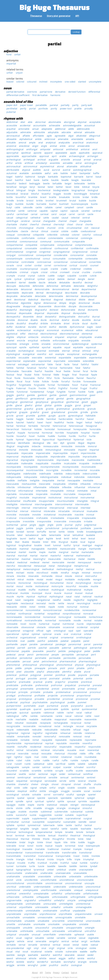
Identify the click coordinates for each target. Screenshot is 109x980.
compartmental (15, 245)
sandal (36, 767)
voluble (59, 952)
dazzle (42, 282)
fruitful (93, 388)
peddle (97, 651)
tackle (69, 825)
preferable (27, 685)
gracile (39, 409)
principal (11, 692)
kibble (71, 532)
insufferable (30, 501)
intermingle (13, 508)
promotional (67, 696)
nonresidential (32, 617)
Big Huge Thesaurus (55, 7)
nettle (61, 603)
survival (26, 822)
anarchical (78, 143)
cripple (35, 272)
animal (53, 146)
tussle (41, 866)
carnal (34, 214)
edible (79, 330)
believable (79, 183)
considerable (61, 255)
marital (75, 552)
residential (36, 747)
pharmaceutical (68, 661)
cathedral (35, 218)
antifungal (32, 149)
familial (20, 368)
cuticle (93, 276)
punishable (30, 706)
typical (10, 870)
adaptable (47, 129)
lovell (47, 545)
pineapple (40, 668)
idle (49, 443)
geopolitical (57, 402)
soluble (25, 795)
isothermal (12, 525)
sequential (22, 781)
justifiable (86, 528)
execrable (37, 358)
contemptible (75, 259)
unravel (98, 914)
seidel (62, 774)
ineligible (35, 480)
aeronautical (13, 136)
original (54, 637)
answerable (84, 146)
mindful (65, 573)
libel (17, 542)
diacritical (46, 300)
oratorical (76, 634)
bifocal (10, 190)
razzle (10, 719)
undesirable (60, 887)
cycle (9, 279)
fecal (58, 371)
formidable (63, 385)
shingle (45, 784)
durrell (43, 327)
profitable (40, 696)
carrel (72, 214)
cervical (36, 221)
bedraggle (35, 183)
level (83, 539)
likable (26, 542)
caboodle (28, 207)
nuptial (56, 624)
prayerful (60, 682)
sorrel (47, 795)
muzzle (10, 597)
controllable (28, 262)
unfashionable (73, 894)
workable (56, 962)
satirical (46, 767)
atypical (26, 170)
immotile (23, 450)
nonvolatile (65, 620)
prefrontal (56, 685)
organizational (28, 637)
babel (74, 173)
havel (40, 422)
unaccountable (14, 873)
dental (75, 289)
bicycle (96, 187)
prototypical (25, 699)
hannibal (51, 419)
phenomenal (13, 665)
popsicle (83, 675)
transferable (53, 853)
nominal (84, 607)
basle (36, 180)
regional (25, 733)
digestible (26, 303)
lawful (32, 539)
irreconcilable (26, 518)
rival (36, 757)
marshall (22, 556)
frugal (84, 388)
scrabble (24, 771)
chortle (89, 224)
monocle (11, 583)
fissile (17, 378)
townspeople (93, 846)
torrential (70, 846)
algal (71, 136)
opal (71, 631)
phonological (47, 665)
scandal (67, 767)
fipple (94, 375)
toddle (82, 842)
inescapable (74, 480)
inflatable (54, 487)
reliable (10, 736)
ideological (38, 443)
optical (25, 634)
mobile (30, 579)
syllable (10, 825)
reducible (65, 730)
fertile (94, 371)
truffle (31, 863)
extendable (74, 361)
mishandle (47, 576)
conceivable (31, 248)
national (87, 597)
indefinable (45, 474)
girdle (9, 405)
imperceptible (60, 453)
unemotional (13, 890)
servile (63, 781)
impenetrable (43, 453)
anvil (95, 149)
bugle (9, 204)
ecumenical (67, 330)
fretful (52, 388)
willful (72, 958)
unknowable (42, 907)
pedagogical (75, 651)
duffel (9, 327)
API (77, 16)
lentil (66, 539)
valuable (40, 938)
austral (66, 170)
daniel (91, 279)
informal (11, 491)
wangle (21, 955)
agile (49, 136)
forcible (77, 381)
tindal (22, 842)
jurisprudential (70, 528)
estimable (54, 351)
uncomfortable (49, 880)
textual (52, 835)
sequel (10, 781)
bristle (20, 201)
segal (53, 774)
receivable (32, 723)
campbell (69, 207)
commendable (56, 238)
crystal (31, 276)
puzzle (89, 706)
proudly (89, 109)
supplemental (39, 818)
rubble (10, 760)
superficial (82, 815)
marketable (88, 552)
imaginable (23, 446)
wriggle (10, 965)
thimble (36, 839)
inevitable (88, 480)
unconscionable (85, 880)
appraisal (97, 153)
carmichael (22, 214)
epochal (46, 347)
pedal (87, 651)
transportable (63, 856)
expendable (80, 358)
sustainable (69, 822)
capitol (64, 211)
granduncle (79, 409)
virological (81, 948)
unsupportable (74, 928)
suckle (33, 815)
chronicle (11, 228)
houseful (21, 436)
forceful (65, 381)
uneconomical (93, 887)
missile (68, 576)
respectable (65, 747)
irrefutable (42, 518)
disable (96, 303)
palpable (76, 641)
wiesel (53, 958)
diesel (91, 300)
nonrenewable (14, 617)
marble (52, 552)
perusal (27, 661)
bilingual (21, 190)
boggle (57, 194)
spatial (21, 798)
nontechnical (96, 617)
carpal (63, 214)
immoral (92, 446)
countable (12, 269)
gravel (45, 412)
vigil (29, 948)
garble (53, 395)
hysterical (79, 440)
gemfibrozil (22, 399)
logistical (11, 545)
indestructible (90, 474)
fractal (84, 385)
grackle (50, 409)
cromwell (65, 272)
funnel (72, 392)
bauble (55, 180)
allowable (11, 139)
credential (75, 269)
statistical (52, 805)
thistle (46, 839)
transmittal (30, 856)
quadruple (25, 709)
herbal (10, 426)
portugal (20, 678)
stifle (28, 808)
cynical (51, 279)
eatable (10, 330)
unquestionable (83, 914)
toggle (91, 842)
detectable (40, 296)
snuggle (65, 791)
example (60, 354)
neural (70, 603)
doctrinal (54, 320)
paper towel (26, 105)
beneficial (11, 187)
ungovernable (14, 900)
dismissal (11, 313)
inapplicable (42, 463)
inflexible (67, 487)
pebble (62, 651)
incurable (95, 470)
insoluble (24, 498)
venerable (41, 941)
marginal (64, 552)
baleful (19, 177)
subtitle (89, 812)
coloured (32, 82)
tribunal (40, 859)
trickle (51, 859)
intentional (26, 504)
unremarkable (14, 921)
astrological (91, 163)
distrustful (84, 317)
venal (30, 941)
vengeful (54, 941)
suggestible (45, 815)
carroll (81, 214)
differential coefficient (18, 95)
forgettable (25, 385)
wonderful (43, 962)
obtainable (54, 627)
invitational (50, 515)
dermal (40, 293)
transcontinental (34, 853)
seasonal (11, 774)
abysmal (82, 122)
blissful (35, 194)
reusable (72, 750)
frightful (63, 388)
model (49, 579)
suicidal (58, 815)
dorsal (97, 320)
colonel (76, 235)
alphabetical (26, 139)
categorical (22, 218)
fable (50, 364)
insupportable (46, 501)
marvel (44, 556)
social (87, 791)
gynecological (76, 416)
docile (44, 320)
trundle (54, 863)
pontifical (60, 675)
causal (65, 218)
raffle (24, 716)
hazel (49, 422)
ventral (65, 941)
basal (98, 177)
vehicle (21, 941)
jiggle (42, 525)
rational (78, 716)
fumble (10, 392)
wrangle (82, 962)
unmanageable (84, 907)
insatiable (56, 494)
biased (10, 82)
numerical (44, 624)
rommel (54, 757)
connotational (26, 255)
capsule (74, 211)
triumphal (88, 859)
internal (26, 508)
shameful (23, 784)
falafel (95, 364)
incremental (81, 470)
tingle (31, 842)
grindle (84, 412)
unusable (24, 934)
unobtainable (50, 911)
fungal (50, 392)
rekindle (78, 733)
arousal (77, 160)
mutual (89, 593)
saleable (93, 764)
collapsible (39, 235)
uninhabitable (33, 904)
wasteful (45, 955)
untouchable (43, 931)
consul (46, 259)
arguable (53, 160)
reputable (61, 743)
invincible (11, 515)
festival (10, 375)
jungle (39, 528)
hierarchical (13, 429)
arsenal (97, 160)
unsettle (11, 924)
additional (60, 129)
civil (86, 228)
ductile (94, 323)
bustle (94, 204)
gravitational (58, 412)
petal (36, 661)
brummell (61, 201)
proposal (11, 699)
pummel (82, 702)
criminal (24, 272)
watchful (57, 955)
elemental (87, 334)
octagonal (28, 631)
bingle (32, 190)
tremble (96, 856)
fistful (41, 378)
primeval (92, 689)
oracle (58, 634)
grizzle (10, 416)
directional (84, 303)
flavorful (91, 378)
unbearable (60, 876)
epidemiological (80, 344)
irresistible (29, 521)
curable (83, 276)
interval (24, 511)
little (53, 542)
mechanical (69, 559)
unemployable (30, 890)
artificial (29, 163)
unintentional (83, 904)
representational (33, 743)
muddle (22, 590)
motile (29, 586)
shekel (35, 784)
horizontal (33, 433)
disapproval (29, 306)
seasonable (92, 771)
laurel (23, 539)
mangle (82, 549)
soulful (70, 795)
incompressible (71, 467)
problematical (63, 692)
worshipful (69, 962)
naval (9, 600)
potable (66, 678)
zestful (65, 965)
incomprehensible (50, 467)
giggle (94, 402)
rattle (88, 716)
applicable (84, 153)
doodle (76, 320)
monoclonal (25, 583)
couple (44, 269)
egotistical (12, 334)
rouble (78, 757)
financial (84, 375)
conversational (78, 262)
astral (79, 163)
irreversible (60, 521)
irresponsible (44, 521)
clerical (35, 231)
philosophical (30, 665)
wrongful (33, 965)
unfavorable (13, 897)
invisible (37, 515)
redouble (37, 730)
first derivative (40, 95)
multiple (88, 590)
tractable (40, 849)
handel (30, 419)
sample (26, 767)
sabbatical (39, 764)
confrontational (15, 252)
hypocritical (49, 440)
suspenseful (54, 822)
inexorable (45, 484)
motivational (42, 586)
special (31, 798)
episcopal (11, 347)
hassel (90, 419)
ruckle (37, 760)
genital (60, 399)
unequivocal (92, 890)
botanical (95, 194)
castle (90, 214)
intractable (64, 511)
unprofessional (48, 914)
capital (54, 211)
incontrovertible (35, 470)
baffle (96, 173)
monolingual (40, 583)
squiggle (11, 805)
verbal (75, 941)
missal (59, 576)
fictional (46, 375)
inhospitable (57, 491)
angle (44, 146)
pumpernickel (14, 706)
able (30, 122)
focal (28, 381)
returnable (58, 750)
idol (55, 443)
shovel (55, 784)
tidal (89, 839)
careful (10, 214)
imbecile (36, 446)
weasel (81, 955)
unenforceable (49, 890)
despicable (12, 296)
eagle (90, 327)
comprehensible (84, 245)
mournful (71, 586)
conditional (46, 248)
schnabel (79, 767)
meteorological (31, 569)
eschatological (26, 351)
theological (89, 835)
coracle (10, 265)
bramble (33, 197)
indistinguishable (49, 477)
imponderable (58, 457)
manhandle (95, 549)
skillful (33, 791)
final (74, 375)
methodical (48, 569)
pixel (19, 672)
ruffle (65, 760)
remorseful (50, 736)
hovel (32, 436)
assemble (55, 163)
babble (64, 173)
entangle (24, 344)
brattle (53, 197)
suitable (69, 815)
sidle (25, 788)
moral (70, 583)
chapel (73, 221)
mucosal (11, 590)
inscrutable (70, 494)
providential (53, 699)
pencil (30, 655)
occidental (82, 627)
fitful (49, 378)
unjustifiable (26, 907)
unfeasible (28, 897)
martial (34, 556)
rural (9, 764)
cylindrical (29, 279)
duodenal (20, 327)
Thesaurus (36, 16)
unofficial (65, 911)
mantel (22, 552)
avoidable (37, 173)
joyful (78, 525)
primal (81, 689)
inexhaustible (29, 484)
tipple (58, 842)
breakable (64, 197)
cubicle (41, 276)
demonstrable (42, 289)
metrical (90, 569)
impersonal (12, 457)
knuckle (11, 535)
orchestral (12, 637)
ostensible (12, 641)
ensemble (12, 344)
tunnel (10, 866)
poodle (72, 675)
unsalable (30, 921)
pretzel (55, 689)
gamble (31, 395)
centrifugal (12, 221)
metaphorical (81, 566)
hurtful (82, 436)
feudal (28, 375)
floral (20, 381)
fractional (95, 385)
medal (81, 559)
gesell (85, 402)
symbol (21, 825)
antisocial (58, 149)
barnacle (79, 177)
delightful (92, 286)
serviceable (51, 781)
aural (46, 170)
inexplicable (59, 484)
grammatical (63, 409)
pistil (62, 668)
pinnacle (53, 668)
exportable (60, 361)
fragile (10, 388)
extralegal (23, 364)
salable (82, 764)
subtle (10, 815)
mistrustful (91, 576)
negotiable (12, 603)
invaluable (92, 511)
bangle (41, 177)
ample (32, 143)
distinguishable (67, 317)
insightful (11, 498)
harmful (80, 419)
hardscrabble (66, 419)
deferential (52, 286)
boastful (46, 194)
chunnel (51, 228)
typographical (23, 870)
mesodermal (24, 566)
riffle (91, 754)
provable (39, 699)
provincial (68, 699)
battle (45, 180)
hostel (96, 433)
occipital (95, 627)
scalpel (57, 767)
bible (77, 187)
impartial (11, 64)
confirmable (92, 248)
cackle (39, 207)
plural (87, 672)
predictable (12, 685)
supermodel (13, 818)
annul (71, 146)
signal (34, 788)
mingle (75, 573)
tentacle (90, 832)
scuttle (79, 771)
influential (80, 487)
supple (26, 818)
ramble (34, 716)
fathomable (13, 371)
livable (74, 542)
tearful (98, 829)
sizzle (92, 788)
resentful (87, 743)
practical (38, 682)
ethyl (96, 351)
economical (53, 330)
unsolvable (54, 924)
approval (44, 156)
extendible (88, 361)
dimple (63, 303)
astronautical (13, 166)
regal (86, 730)
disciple (72, 306)
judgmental (90, 525)
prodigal (11, 696)
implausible (42, 457)
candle (90, 207)
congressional (80, 252)
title (65, 842)
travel (76, 856)
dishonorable (68, 310)
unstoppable (13, 928)
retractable (32, 750)
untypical (11, 934)
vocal (25, 952)
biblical (86, 187)
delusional (26, 289)
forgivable (39, 385)
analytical (51, 143)
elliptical (21, 337)
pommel (48, 675)
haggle (20, 419)
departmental (89, 289)
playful (40, 672)
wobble (20, 962)
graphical (11, 412)
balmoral (30, 177)
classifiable (12, 231)
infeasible (86, 484)
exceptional (73, 354)
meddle (91, 559)
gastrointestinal (78, 395)
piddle (19, 668)
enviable (46, 344)
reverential (93, 750)
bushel (53, 204)
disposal (66, 313)
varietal (72, 938)
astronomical (30, 166)
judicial (10, 528)
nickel (32, 607)
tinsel (49, 842)
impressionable (45, 460)
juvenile (98, 528)
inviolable (24, 515)
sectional (43, 774)
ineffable (22, 480)
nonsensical (49, 617)
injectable (11, 494)
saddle (72, 764)
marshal (11, 556)
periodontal (26, 658)
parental (98, 644)
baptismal (66, 177)
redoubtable (51, 730)
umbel (50, 870)
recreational (45, 726)
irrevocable (75, 521)
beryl (32, 187)
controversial (44, 262)
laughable (12, 539)
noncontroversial (52, 610)
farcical (53, 368)
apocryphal (12, 153)
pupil (41, 706)
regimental (12, 733)
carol (54, 214)
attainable (72, 166)
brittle (39, 201)
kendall (20, 532)
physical (79, 665)
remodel (37, 736)
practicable (25, 682)
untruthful (90, 931)
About (35, 973)
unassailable (80, 873)
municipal (37, 593)
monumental (57, 583)
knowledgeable (94, 532)
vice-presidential (15, 948)
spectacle (53, 798)
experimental (13, 361)
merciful (11, 566)
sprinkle (83, 801)
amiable (90, 139)
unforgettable (78, 897)
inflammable (40, 487)
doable (34, 320)
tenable (69, 832)
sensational (40, 777)
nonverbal (50, 620)
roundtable (90, 757)
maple (42, 552)
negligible (92, 600)
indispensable (14, 477)
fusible (82, 392)
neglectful (79, 600)
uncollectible (31, 880)
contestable (92, 259)
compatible (31, 245)
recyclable (92, 726)
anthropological (15, 149)
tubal (74, 863)
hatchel (20, 422)
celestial (75, 218)
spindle (19, 801)
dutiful (53, 327)
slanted (82, 82)
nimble (42, 607)
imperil (74, 453)
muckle (94, 586)
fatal (78, 368)
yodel (43, 965)
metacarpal (40, 566)
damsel (71, 279)
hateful (31, 422)
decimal (89, 282)
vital (18, 952)
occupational (13, 631)
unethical (11, 894)
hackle (10, 419)
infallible (73, 484)
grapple (23, 412)
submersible (61, 812)
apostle (37, 153)
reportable (90, 740)
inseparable (85, 494)
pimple (28, 668)
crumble (97, 272)
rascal (68, 716)
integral (95, 501)
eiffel (23, 334)
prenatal (97, 685)
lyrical (76, 545)
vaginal (28, 938)
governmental (14, 409)
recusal (80, 726)
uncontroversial (54, 883)
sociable (77, 791)
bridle (95, 197)
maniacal (11, 552)
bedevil (23, 183)
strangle (61, 808)
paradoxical (47, 644)
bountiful (21, 197)
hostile (10, 436)
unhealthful (45, 900)
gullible (42, 416)
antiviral (85, 149)
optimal (36, 634)
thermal (25, 839)
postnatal (54, 678)
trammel (66, 849)
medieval (35, 562)
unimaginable (86, 900)
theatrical (75, 835)
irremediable (57, 518)
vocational (36, 952)
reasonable (75, 719)
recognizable (13, 726)
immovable (37, 450)
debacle (52, 282)
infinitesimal (24, 487)
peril (93, 655)
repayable (47, 740)
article (18, 163)
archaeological (77, 156)
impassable (12, 453)
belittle (91, 183)
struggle (11, 812)
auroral (56, 170)
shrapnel (66, 784)
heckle (70, 422)
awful (48, 173)
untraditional (75, 931)
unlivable (68, 907)
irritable (88, 521)
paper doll (12, 105)
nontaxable (80, 617)
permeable (55, 658)
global (38, 405)
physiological (93, 665)
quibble (65, 709)
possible (32, 678)
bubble (83, 201)
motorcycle (57, 586)
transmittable (14, 856)
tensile (80, 832)
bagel (9, 177)
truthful (65, 863)
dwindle (63, 327)
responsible (94, 747)
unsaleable (43, 921)
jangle (33, 525)
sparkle (10, 798)
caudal (55, 218)
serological (36, 781)
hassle (10, 422)
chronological (26, 228)
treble (86, 856)
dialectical (71, 300)
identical (11, 443)
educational (92, 330)
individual (66, 477)
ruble (28, 760)
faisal (75, 364)
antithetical (72, 149)
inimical (70, 491)
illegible (91, 443)
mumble (25, 593)
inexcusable (13, 484)
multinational (74, 590)
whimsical (21, 958)
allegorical (95, 136)
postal (43, 678)
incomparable (14, 467)
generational (37, 399)
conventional (61, 262)
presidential (43, 689)
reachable (21, 719)
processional (80, 692)
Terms (48, 973)
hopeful (11, 433)
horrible (60, 433)
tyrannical (39, 870)
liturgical (63, 542)
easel (98, 327)
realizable (46, 719)
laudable (91, 535)
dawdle (32, 282)
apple (73, 153)
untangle (90, 928)
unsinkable (39, 924)
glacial (19, 405)
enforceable (59, 341)
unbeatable (75, 876)
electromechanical (69, 334)
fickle (37, 375)
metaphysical (13, 569)
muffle (32, 590)
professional (25, 696)
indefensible (30, 474)
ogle (48, 631)
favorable (27, 371)
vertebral (45, 945)
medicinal (22, 562)
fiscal (9, 378)
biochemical (44, 190)
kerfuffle (42, 532)
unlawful (56, 907)
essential (41, 351)
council (84, 265)
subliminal (46, 812)
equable (57, 347)
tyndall (94, 866)
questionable (51, 709)
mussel (79, 593)
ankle (63, 146)
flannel (80, 378)
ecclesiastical (24, 330)
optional (47, 634)
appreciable (13, 156)
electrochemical (49, 334)
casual (10, 218)
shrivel (77, 784)
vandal (50, 938)
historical (26, 429)
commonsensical (29, 242)
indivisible (79, 477)
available (24, 173)
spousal (71, 801)
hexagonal (91, 426)
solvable (37, 795)
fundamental (37, 392)
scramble (36, 771)
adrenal (78, 132)
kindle (80, 532)
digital (37, 303)
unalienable (31, 873)
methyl (79, 569)
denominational (61, 289)
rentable (25, 740)
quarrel (37, 709)
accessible (12, 125)
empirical (72, 337)
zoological (76, 965)
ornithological (84, 637)
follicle (45, 381)
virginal (61, 948)
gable (100, 392)
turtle (32, 866)
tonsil (30, 846)
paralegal (61, 644)
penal (21, 655)
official (40, 631)
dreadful (33, 323)
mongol (97, 579)
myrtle (20, 597)
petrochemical (49, 661)
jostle (59, 525)
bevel (68, 187)
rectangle (68, 726)
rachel (70, 713)
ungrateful (30, 900)
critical (54, 272)
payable (26, 651)
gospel (87, 405)
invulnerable (65, 515)
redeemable (23, 730)
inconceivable (89, 467)
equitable (78, 347)
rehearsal (65, 733)
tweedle (62, 866)
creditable (12, 272)
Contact (65, 973)
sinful (52, 788)
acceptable (95, 122)
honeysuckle (80, 429)
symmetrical (34, 825)
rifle (98, 754)
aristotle (65, 160)
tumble (84, 863)
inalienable (27, 463)
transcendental (14, 853)
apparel (48, 153)
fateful (87, 368)
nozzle (32, 624)
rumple (85, 760)
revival (35, 754)
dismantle (93, 310)
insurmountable (65, 501)
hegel (79, 422)
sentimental (78, 777)
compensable (47, 245)
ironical (90, 515)
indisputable (31, 477)
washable (33, 955)
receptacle (45, 723)
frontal (74, 388)
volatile (48, 952)
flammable (68, 378)
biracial (24, 194)
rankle (59, 716)
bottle (10, 197)
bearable (86, 180)
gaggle (10, 395)
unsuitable (57, 928)
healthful (59, 422)
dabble (61, 279)
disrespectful (13, 317)
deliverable (12, 289)
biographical (78, 190)
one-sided (70, 82)
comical (41, 238)
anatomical (92, 143)
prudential (12, 702)
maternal (68, 556)
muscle (58, 593)
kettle (62, 532)
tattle (64, 829)
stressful (87, 808)
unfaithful (57, 894)
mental (98, 562)
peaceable (38, 651)
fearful (38, 371)
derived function (77, 92)
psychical (25, 702)
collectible (52, 235)
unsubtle (28, 928)
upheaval (79, 934)
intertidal (85, 508)
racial (79, 713)
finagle (66, 375)
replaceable (76, 740)
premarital (84, 685)
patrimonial (13, 651)
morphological (83, 583)
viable (85, 945)
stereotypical (88, 805)
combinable (13, 238)
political (23, 675)
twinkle (83, 866)
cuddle (51, 276)
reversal (11, 754)
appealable (61, 153)
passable (54, 648)
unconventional (73, 883)
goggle (68, 405)
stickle (19, 808)
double (10, 323)
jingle (50, 525)
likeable (36, 542)
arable (63, 156)
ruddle (46, 760)
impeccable (27, 453)
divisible (11, 320)
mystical (31, 597)
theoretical (12, 839)
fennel (77, 371)
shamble (11, 784)
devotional (20, 300)
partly (75, 105)
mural (48, 593)
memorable (58, 562)
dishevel (54, 310)
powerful (11, 682)
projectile (53, 696)
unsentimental (75, 921)
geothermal (73, 402)
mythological (56, 597)
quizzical (24, 713)
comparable (79, 242)
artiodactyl (41, 163)
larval (67, 535)
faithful (85, 364)
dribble (44, 323)
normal (88, 620)
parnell (21, 648)
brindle (10, 201)
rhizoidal (72, 754)
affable (26, 136)
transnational (46, 856)
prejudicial (70, 685)
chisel (70, 224)
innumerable (26, 494)
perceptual (82, 655)
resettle (11, 747)
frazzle (32, 388)
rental (36, 740)
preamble (73, 682)
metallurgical (64, 566)
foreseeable (90, 381)
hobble (38, 429)
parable (33, 644)
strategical (74, 808)
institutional (55, 498)
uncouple (89, 883)
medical (10, 562)
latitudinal (78, 535)
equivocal (91, 347)
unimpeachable (15, 904)
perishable (41, 658)
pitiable (81, 668)
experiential (95, 358)
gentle (70, 399)
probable (48, 692)
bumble (19, 204)
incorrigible (52, 470)
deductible (24, 286)
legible (50, 539)
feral (85, 371)
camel (59, 207)
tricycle (60, 859)
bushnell (64, 204)
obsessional (28, 627)
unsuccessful (42, 928)
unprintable (30, 914)
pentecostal (42, 655)
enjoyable (74, 341)
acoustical (90, 125)
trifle (69, 859)
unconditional (67, 880)
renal (87, 736)
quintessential (89, 709)
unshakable (24, 924)
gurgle (52, 416)
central (86, 218)
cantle (21, 211)
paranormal (75, 644)
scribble (48, 771)
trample (77, 849)
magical (99, 545)
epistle (23, 347)
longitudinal (25, 545)
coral (19, 265)
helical (88, 422)
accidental (25, 125)
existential (50, 358)
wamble (11, 955)
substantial (76, 812)
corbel (28, 265)
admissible (39, 132)
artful (9, 163)
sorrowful (58, 795)
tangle (35, 829)
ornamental (67, 637)
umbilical (61, 870)
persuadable (13, 661)
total (81, 846)
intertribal (12, 511)
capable (44, 211)
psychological (58, 702)
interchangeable (44, 504)
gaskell (63, 395)
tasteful (55, 829)
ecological (39, 330)
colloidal (65, 235)
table (60, 825)
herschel (45, 426)
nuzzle (80, 624)
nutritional (68, 624)
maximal (26, 559)
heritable (33, 426)
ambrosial (50, 139)
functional (22, 392)
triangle (20, 859)
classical (95, 228)
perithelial (12, 109)
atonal (60, 166)
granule (92, 409)
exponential (45, 361)
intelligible (12, 504)
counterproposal (29, 269)
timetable (11, 842)
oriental (43, 637)
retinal (20, 750)
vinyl (36, 948)
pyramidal (12, 709)
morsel (98, 583)
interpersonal (57, 508)
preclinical (86, 682)
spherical (79, 798)
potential (78, 678)
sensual (64, 777)
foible (36, 381)
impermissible (88, 453)
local (83, 542)
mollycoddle (84, 579)
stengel (74, 805)
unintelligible (66, 904)
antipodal (45, 149)
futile (91, 392)
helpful (98, 422)
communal (46, 242)
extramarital (38, 364)
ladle (44, 535)
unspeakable (69, 924)
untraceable (59, 931)
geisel (10, 399)
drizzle (76, 323)
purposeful (77, 706)
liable (9, 542)
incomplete (56, 82)
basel (9, 180)
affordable (38, 136)
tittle (73, 842)
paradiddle (41, 105)
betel (50, 187)
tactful (78, 825)
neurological (83, 603)
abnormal (40, 122)
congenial (31, 252)
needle (67, 600)
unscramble (58, 921)
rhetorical (60, 754)
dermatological (54, 293)
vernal (22, 945)
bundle (30, 204)
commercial (72, 238)
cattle (46, 218)
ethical (76, 351)
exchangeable (90, 354)
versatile (33, 945)
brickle (76, 197)
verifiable (95, 941)
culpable (72, 276)
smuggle (53, 791)
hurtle (92, 436)
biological (93, 190)
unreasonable (45, 917)
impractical (12, 460)
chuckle (40, 228)
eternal (66, 351)
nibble (23, 607)
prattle (78, 109)
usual (19, 938)
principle (23, 692)
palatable (53, 641)
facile (67, 364)
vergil (84, 941)
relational (90, 733)
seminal (11, 777)
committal (12, 242)
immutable (70, 450)
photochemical (64, 665)
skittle (43, 791)
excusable (24, 358)
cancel (80, 207)
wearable (70, 955)
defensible (38, 286)
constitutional (33, 259)
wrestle (93, 962)
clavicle (24, 231)
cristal (44, 272)
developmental (89, 296)
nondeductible (72, 610)
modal (40, 579)
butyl (9, 207)
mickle (30, 573)
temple (59, 832)
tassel (45, 829)
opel (78, 631)
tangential (12, 829)
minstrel (97, 573)
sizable (71, 788)
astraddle (68, 163)
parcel (87, 644)
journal (69, 525)
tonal (22, 846)
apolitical (26, 153)
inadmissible (94, 460)
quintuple (11, 713)
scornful (91, 767)
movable (83, 586)
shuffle (87, 784)
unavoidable (44, 876)
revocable (46, 754)
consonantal (77, 255)
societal (97, 791)
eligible (10, 337)
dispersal (39, 313)
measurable (54, 559)
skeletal (11, 791)
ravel (97, 716)
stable (22, 805)
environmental (61, 344)
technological (26, 832)
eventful (42, 354)
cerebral (25, 221)
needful (57, 600)
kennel (30, 532)
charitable (12, 224)
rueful (56, 760)
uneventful (25, 894)
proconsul (95, 692)
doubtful (21, 323)
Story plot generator (59, 16)
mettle (10, 573)
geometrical (26, 402)
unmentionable (15, 911)
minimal (86, 573)
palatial (65, 641)
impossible (74, 457)
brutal (73, 201)
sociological (13, 795)
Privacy (56, 973)
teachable (86, 829)
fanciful (43, 368)
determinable (56, 296)
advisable (90, 132)
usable (90, 934)
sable (50, 764)
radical (88, 713)
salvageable (13, 767)
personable (85, 658)
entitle (35, 344)
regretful (37, 733)
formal (51, 385)
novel (23, 624)
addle (71, 129)
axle (55, 173)
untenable (12, 931)
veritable (11, 945)
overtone (32, 92)
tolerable (11, 846)
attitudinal (86, 166)
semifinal (88, 774)
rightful (18, 757)
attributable (13, 170)
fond (9, 54)
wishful (91, 958)
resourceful (50, 747)
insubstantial (13, 501)
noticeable (12, 624)
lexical (92, 539)
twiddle (73, 866)
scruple (59, 771)
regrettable (51, 733)
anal (41, 143)
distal (39, 317)
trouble (21, 863)
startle (41, 805)
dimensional (50, 303)
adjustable (12, 132)
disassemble (45, 306)
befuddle (57, 183)
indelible (58, 474)
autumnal (11, 173)
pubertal (11, 112)
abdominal (12, 122)
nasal (69, 597)
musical (68, 593)
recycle (10, 730)
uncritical (11, 887)
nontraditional (14, 620)
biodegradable (61, 190)
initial (93, 491)
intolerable (50, 511)
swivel (92, 822)
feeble (67, 371)
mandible (52, 549)
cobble (65, 231)
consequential (44, 255)
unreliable (80, 917)
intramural (78, 511)
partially (65, 105)
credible (88, 269)
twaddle (51, 866)
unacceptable (86, 870)
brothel (50, 201)
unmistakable (33, 911)
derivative (60, 92)
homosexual (64, 429)
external (11, 364)
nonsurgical (65, 617)
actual (35, 129)
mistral (79, 576)
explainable (29, 361)
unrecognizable (64, 917)
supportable (56, 818)
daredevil (11, 282)
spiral (29, 801)
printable (35, 692)
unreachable (13, 917)
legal (41, 539)
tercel (9, 835)
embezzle (33, 337)
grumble (31, 416)
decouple (11, 286)
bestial (41, 187)
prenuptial (12, 689)
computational (14, 248)
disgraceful (41, 310)
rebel (9, 723)
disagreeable (13, 306)
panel (86, 641)
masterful (56, 556)
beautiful (11, 183)
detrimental (72, 296)
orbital (88, 634)
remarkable (23, 736)
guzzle (62, 416)
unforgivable (95, 897)
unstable (84, 924)
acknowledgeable (72, 125)
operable (88, 631)
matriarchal (12, 559)
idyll (62, 443)
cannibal (11, 211)
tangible (25, 829)
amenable (63, 139)
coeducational (88, 231)
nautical (98, 597)
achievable (55, 125)
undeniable (25, 887)
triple (77, 859)
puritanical (53, 706)
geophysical (42, 402)
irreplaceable (89, 518)
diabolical (33, 300)
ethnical (87, 351)
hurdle (72, 436)
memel (46, 562)
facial (58, 364)
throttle (71, 839)
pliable (78, 672)
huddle (51, 436)
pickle (9, 668)
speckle (41, 798)
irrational (11, 518)
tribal (30, 859)
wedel (90, 955)
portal (32, 109)
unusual (36, 934)
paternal (66, 648)
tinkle (40, 842)
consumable (59, 259)
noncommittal (33, 610)
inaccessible (78, 460)
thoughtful (58, 839)
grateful (35, 412)
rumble (74, 760)
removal (77, 736)
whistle (33, 958)
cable (17, 207)
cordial (38, 265)
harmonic (55, 95)
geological (12, 402)
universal (11, 907)
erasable (11, 351)
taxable (74, 829)
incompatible (31, 467)
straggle (49, 808)
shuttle (98, 784)
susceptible (39, 822)
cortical (73, 265)
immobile (80, 446)
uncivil (10, 880)
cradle (64, 269)
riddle (83, 754)
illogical (10, 446)
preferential (42, 685)
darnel (22, 282)
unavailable (29, 876)
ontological (60, 631)
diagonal (58, 300)
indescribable (73, 474)
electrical (33, 334)
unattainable (13, 876)
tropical (10, 863)
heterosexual (76, 426)
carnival (44, 214)
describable (71, 293)
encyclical (33, 341)
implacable (27, 457)
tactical (88, 825)
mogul (59, 579)
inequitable (48, 480)
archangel (93, 156)
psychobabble (40, 702)
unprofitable (65, 914)
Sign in (74, 973)
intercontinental (64, 504)
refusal (77, 730)
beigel (68, 183)
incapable (84, 463)
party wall (87, 105)
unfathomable (91, 894)
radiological (13, 716)
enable (98, 337)
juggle (20, 528)
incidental (97, 463)
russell (18, 764)
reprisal (49, 743)
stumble (34, 812)
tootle (39, 846)
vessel (66, 945)
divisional (23, 320)
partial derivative (15, 92)
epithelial (34, 347)
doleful (65, 320)
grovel (20, 416)
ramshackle (47, 716)
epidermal (97, 344)
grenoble (73, 412)
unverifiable (49, 934)
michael (20, 573)
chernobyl (59, 224)
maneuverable (68, 549)
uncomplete (95, 82)
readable (34, 719)
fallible (10, 368)
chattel (23, 224)
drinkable (56, 323)
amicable (11, 143)
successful (21, 815)
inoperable (42, 494)
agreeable (60, 136)
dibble (82, 300)
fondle (55, 381)
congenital (45, 252)
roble (44, 757)
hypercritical (33, 440)
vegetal (10, 941)
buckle (93, 201)
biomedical (12, 194)
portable (94, 675)
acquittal (11, 129)
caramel (85, 211)
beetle (46, 183)
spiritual (39, 801)
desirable (85, 293)
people (55, 655)
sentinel (91, 777)
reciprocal (76, 723)
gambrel (42, 395)
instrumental (87, 498)
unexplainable (41, 894)
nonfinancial (25, 614)
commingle (87, 238)
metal (52, 566)
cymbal (41, 279)
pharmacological (88, 661)
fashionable (66, 368)
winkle (81, 958)
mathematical (83, 556)
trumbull (42, 863)
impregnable (28, 460)
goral (78, 405)
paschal (43, 648)
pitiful (91, 668)
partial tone (46, 92)
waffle (93, 952)
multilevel (43, 590)
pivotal (10, 672)
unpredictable (14, 914)
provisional (82, 699)
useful (10, 938)
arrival (87, 160)
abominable (55, 122)
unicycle (71, 900)
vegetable (93, 938)
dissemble (28, 317)
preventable (68, 689)
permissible (70, 658)
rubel (19, 760)
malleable (11, 549)
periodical (12, 658)
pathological (80, 648)
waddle (84, 952)
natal (77, 597)
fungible (61, 392)
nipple (52, 607)
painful (41, 641)
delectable (79, 286)
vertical (56, 945)
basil (28, 180)
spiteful (51, 801)
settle (72, 781)
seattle (22, 774)
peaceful (51, 651)
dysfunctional (77, 327)
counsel (94, 265)
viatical (94, 945)
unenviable (65, 890)
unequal (78, 890)
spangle (81, 795)
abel (23, 122)
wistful (10, 962)
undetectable (76, 887)
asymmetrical (47, 166)
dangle (81, 279)
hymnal (20, 440)
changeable (49, 221)
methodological (65, 569)
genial (50, 399)
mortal (10, 586)
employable (86, 337)
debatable (65, 282)
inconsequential (15, 470)
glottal (48, 405)
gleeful (29, 405)
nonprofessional (71, 614)
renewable (12, 740)
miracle (10, 576)
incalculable (70, 463)
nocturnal (72, 607)
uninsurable (50, 904)
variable (61, 938)
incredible (66, 470)
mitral (21, 579)
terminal (20, 835)
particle (32, 648)
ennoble (86, 341)
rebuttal (19, 723)
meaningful (39, 559)
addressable (83, 129)
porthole (43, 109)
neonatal (41, 603)
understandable (42, 887)
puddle (71, 702)
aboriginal (69, 122)
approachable (29, 156)
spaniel (92, 795)
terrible (31, 835)
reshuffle (22, 747)
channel (63, 221)
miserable (33, 576)
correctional (60, 265)
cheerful (34, 224)
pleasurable (53, 672)
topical (49, 846)
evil (51, 354)
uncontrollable (35, 883)
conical (94, 252)
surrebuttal (12, 822)
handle (40, 419)
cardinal (97, 211)
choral (79, 224)
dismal (81, 310)
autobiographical (82, 170)
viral (44, 948)
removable (64, 736)
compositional (65, 245)
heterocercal (59, 426)
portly (54, 109)
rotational (66, 757)
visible (93, 948)
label (20, 535)
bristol (30, 201)
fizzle (57, 378)
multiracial (12, 593)
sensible (53, 777)
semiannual (74, 774)
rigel (9, 757)
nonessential (89, 610)
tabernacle (49, 825)
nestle (52, 603)
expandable (65, 358)
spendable (66, 798)
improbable (63, 460)
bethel (59, 187)
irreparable (73, 518)
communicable (62, 242)
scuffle (69, 771)
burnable (41, 204)
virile (70, 948)
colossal (98, 235)
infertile (11, 487)
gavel (92, 395)
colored (20, 82)
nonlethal (39, 614)
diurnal (96, 317)
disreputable (80, 313)
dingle (72, 303)
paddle (31, 641)
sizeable (82, 788)
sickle (17, 788)
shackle (92, 781)
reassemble (90, 719)
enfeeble (45, 341)
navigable (29, 600)
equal (67, 347)
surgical (88, 818)
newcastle (12, 607)
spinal (10, 801)
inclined (43, 82)
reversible (23, 754)
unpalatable (79, 911)
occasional (68, 627)
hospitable (72, 433)
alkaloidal (81, 136)
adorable (66, 132)
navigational (43, 600)
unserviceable (93, 921)
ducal (85, 323)
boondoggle (80, 194)
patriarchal (96, 648)
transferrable (69, 853)
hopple (21, 433)
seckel (32, 774)
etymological (13, 354)
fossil (75, 385)
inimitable (82, 491)
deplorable (27, 293)
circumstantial (74, 228)
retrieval (45, 750)
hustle (10, 440)
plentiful (67, 672)
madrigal (87, 545)
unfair (17, 54)
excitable (11, 358)
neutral (97, 603)
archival (42, 160)
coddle (75, 231)
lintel (46, 542)
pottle (89, 678)
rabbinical (49, 713)
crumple (11, 276)
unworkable (65, 934)
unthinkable (27, 931)
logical (91, 542)
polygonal (36, 675)
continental (12, 262)
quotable (36, 713)
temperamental (44, 832)
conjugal (11, 255)
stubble (22, 812)
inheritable (42, 491)
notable (98, 620)
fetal (19, 375)
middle (54, 573)
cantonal (32, 211)
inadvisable (12, 463)
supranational (73, 818)
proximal (95, 699)
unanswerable (63, 873)
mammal (24, 549)
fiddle (56, 375)
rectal (57, 726)
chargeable (85, 221)
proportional (84, 696)
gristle (94, 412)
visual (9, 952)
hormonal (47, 433)
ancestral (11, 146)
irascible (79, 515)
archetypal (29, 160)
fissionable (29, 378)
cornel (48, 265)
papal (24, 644)
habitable (91, 416)
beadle (65, 180)
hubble (41, 436)
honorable (95, 429)
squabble (95, 801)
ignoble (71, 443)
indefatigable (13, 474)
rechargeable (61, 723)
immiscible (67, 446)
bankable (53, 177)
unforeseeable (60, 897)
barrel (89, 177)
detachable (26, 296)
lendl (58, 539)
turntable (21, 866)
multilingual (58, 590)
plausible (29, 672)
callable (49, 207)
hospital (85, 433)
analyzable (64, 143)
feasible (49, 371)
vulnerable (71, 952)
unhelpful (59, 900)
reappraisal (60, 719)
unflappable (43, 897)
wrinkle (21, 965)
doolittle (86, 320)
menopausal (84, 562)
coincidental (24, 235)
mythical (42, 597)
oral (66, 634)
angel (35, 146)
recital (87, 723)
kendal (10, 532)
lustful (67, 545)
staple (31, 805)
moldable (70, 579)
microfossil (42, 573)
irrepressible (13, 521)
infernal (98, 484)
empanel (60, 337)
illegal (81, 443)
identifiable (24, 443)
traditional (53, 849)
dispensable (25, 313)
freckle (42, 388)
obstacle (41, 627)
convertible (95, 262)
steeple (64, 805)
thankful (63, 835)
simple (43, 788)
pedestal (11, 655)
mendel (71, 562)
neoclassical (27, 603)
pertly (23, 109)
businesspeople (80, 204)
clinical (44, 231)
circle (61, 228)
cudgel (61, 276)
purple (65, 706)
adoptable (53, 132)
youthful (54, 965)
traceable (27, 849)
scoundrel (12, 771)
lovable (38, 545)
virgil (51, 948)
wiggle (62, 958)
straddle (38, 808)
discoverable (86, 306)
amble (38, 139)
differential (94, 92)
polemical (11, 675)
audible (37, 170)
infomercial (94, 487)
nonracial (88, 614)
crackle (54, 269)
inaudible (56, 463)
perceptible (68, 655)
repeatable (61, 740)
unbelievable (91, 876)
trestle (10, 859)
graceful (29, 409)
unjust (19, 73)
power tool (66, 109)
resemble (75, 743)
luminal (57, 545)
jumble (30, 528)
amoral (22, 143)
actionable (24, 129)
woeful (31, 962)
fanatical (31, 368)
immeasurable (51, 446)
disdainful (12, 310)
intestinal (36, 511)
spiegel (91, 798)
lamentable (55, 535)
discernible (60, 306)
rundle (95, 760)
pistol (71, 668)
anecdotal (24, 146)
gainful (20, 395)
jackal (24, 525)
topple (59, 846)
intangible (82, 501)
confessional (61, 248)
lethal (75, 539)
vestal (76, 945)
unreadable (29, 917)
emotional (47, 337)
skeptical (22, 791)
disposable (53, 313)
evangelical (29, 354)
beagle (75, 180)
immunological (53, 450)
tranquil (89, 849)
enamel (10, 341)
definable (66, 286)
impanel (82, 450)
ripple (28, 757)
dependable (13, 293)
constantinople (14, 259)
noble (61, 607)
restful (10, 750)
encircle (21, 341)
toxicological (13, 849)
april (54, 156)
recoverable (29, 726)
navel (18, 600)
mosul (20, 586)
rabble (60, 713)
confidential (77, 248)
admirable (26, 132)
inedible (11, 480)
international (40, 508)
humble (62, 436)
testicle (42, 835)
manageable (38, 549)
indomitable (94, 477)
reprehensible (14, 743)
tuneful (94, 863)
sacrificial (60, 764)
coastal (55, 231)
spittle (61, 801)
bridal (86, 197)
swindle (82, 822)
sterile (10, 808)
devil (9, 300)
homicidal (50, 429)
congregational (61, 252)
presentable (27, 689)
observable (12, 627)
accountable (40, 125)
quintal (75, 709)
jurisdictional (52, 528)
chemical (46, 224)
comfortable (28, 238)
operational (13, 634)
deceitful (77, 282)
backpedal (85, 173)
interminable (82, 504)
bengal (23, 187)
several (82, 781)
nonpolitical (54, 614)
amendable (77, 139)
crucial (76, 272)
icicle (89, 440)
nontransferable (33, 620)
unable (72, 870)
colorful (86, 235)
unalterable (46, 873)
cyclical (18, 279)
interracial (72, 508)
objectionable (94, 624)
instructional (71, 498)
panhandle (12, 644)
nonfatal (11, 614)
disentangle (26, 310)
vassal (82, 938)
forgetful (11, 385)
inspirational (39, 498)
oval (22, 641)
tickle (81, 839)
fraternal (21, 388)
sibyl (9, 788)
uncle (19, 880)
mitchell (11, 579)
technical (11, 832)
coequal (11, 235)
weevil (10, 958)
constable (91, 255)
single (61, 788)
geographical (83, 399)
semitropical (24, 777)
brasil (43, 197)
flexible (10, 381)
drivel (67, 323)
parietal (54, 105)
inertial (61, 480)
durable (32, 327)
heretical (21, 426)
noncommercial (15, 610)
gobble (58, 405)
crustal (22, 276)
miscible (21, 576)
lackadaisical (32, 535)
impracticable (90, 457)
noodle (77, 620)
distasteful (51, 317)
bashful (19, 180)
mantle (33, 552)
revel (82, 750)
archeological (13, 160)
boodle (67, 194)
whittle (43, 958)
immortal (11, 450)
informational (26, 491)
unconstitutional (15, 883)
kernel (52, 532)
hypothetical (64, 440)
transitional (85, 853)
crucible (86, 272)
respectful (80, 747)
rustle (28, 764)
